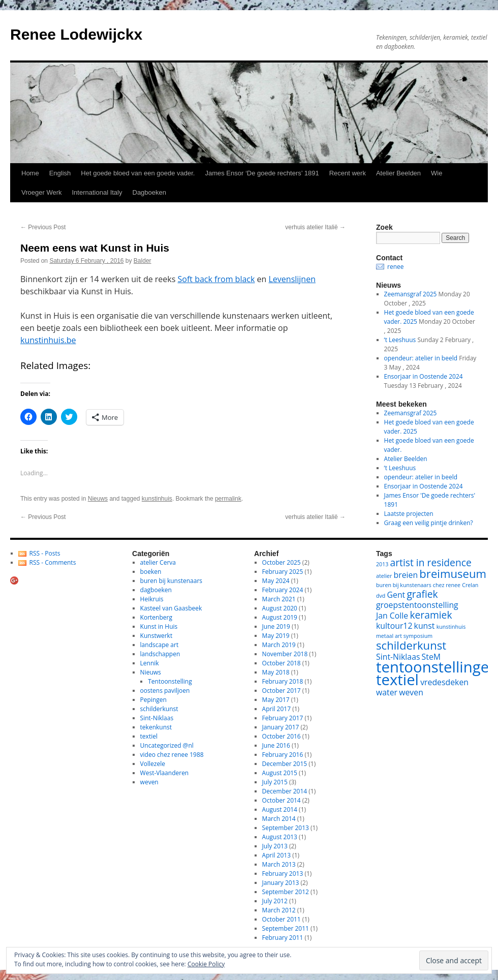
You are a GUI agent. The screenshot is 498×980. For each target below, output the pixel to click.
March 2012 (279, 910)
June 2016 (276, 745)
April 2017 (276, 709)
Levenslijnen (292, 279)
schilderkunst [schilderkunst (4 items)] (411, 645)
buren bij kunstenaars (171, 581)
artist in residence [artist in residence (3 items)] (431, 562)
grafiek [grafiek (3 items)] (422, 594)
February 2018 (283, 681)
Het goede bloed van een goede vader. (138, 173)
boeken (151, 572)
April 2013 (276, 855)
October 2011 (282, 919)
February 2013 (283, 874)
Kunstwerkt (157, 636)
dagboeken (156, 590)
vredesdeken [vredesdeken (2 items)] (444, 682)
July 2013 (275, 846)
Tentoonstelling (170, 681)
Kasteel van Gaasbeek (171, 608)
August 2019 (280, 617)
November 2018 (285, 654)
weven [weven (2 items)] (411, 692)
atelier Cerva (158, 562)
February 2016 (283, 755)
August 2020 (280, 608)
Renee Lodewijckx (76, 34)
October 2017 (282, 691)
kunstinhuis (157, 499)
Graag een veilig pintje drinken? (429, 523)
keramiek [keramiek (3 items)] (431, 615)
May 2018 (276, 672)
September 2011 (286, 928)
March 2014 (279, 819)
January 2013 (281, 883)
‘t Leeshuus (400, 340)
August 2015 (280, 773)
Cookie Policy (206, 964)
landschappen (160, 654)
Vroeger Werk (41, 192)
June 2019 (276, 626)
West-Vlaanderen (165, 773)
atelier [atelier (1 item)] (384, 576)
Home (30, 173)
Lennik (150, 663)
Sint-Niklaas (157, 718)
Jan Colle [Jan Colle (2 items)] (392, 616)
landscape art (160, 645)
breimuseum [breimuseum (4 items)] (453, 573)
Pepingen (153, 700)
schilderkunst (159, 709)
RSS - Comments (53, 562)
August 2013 (280, 837)
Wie (437, 173)
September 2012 (286, 892)
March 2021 (279, 599)
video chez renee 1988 (172, 755)
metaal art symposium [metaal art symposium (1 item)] (404, 636)
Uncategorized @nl (167, 745)
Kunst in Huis (159, 626)
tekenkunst (156, 727)
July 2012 (275, 901)
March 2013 (279, 864)
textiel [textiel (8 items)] (397, 680)
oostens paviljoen (165, 691)
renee (395, 267)
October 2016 (282, 736)
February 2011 (283, 938)
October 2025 (282, 562)
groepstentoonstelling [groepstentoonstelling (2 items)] (417, 605)
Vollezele (153, 764)
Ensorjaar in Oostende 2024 (424, 376)
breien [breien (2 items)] (406, 575)
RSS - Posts (45, 553)
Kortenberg (156, 617)
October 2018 (282, 663)
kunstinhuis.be (48, 340)
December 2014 (285, 791)
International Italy (97, 192)
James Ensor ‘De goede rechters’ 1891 (262, 173)
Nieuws (98, 499)
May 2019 (276, 636)
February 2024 (283, 590)
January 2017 (281, 727)
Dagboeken (150, 192)
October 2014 (282, 800)
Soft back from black (216, 279)
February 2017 (283, 718)
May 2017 (276, 700)
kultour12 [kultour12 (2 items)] (394, 626)
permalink (228, 499)
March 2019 (279, 645)
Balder (143, 261)
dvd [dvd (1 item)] (381, 596)
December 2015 (285, 764)
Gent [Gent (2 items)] (396, 595)
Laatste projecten (409, 514)
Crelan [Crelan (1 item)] (470, 585)
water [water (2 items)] (387, 692)
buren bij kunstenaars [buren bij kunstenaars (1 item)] (404, 585)
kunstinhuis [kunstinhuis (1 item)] (451, 627)
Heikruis (152, 599)
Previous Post (43, 227)
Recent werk (348, 173)
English (60, 173)
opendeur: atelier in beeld (421, 358)
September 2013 (286, 828)
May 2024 (276, 581)
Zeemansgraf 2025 (411, 294)
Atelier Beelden (398, 173)
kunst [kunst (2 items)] (425, 626)
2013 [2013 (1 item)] (382, 564)
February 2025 (283, 572)
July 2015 (275, 782)
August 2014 (280, 809)
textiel (149, 736)
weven (149, 782)
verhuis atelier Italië (315, 227)
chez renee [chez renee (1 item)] (447, 585)
